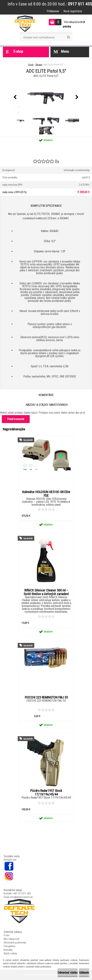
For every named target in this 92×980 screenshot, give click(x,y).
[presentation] (15, 97)
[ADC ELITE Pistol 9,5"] (46, 97)
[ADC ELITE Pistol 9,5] (21, 117)
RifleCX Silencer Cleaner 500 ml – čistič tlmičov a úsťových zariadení (46, 592)
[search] (68, 37)
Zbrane (39, 65)
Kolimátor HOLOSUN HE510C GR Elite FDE (46, 494)
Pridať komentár (16, 419)
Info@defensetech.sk (21, 897)
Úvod (31, 65)
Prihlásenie (53, 11)
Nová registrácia (73, 11)
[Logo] (25, 24)
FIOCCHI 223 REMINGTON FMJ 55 (46, 697)
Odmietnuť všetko (68, 973)
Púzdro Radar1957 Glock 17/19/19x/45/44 (46, 793)
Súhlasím (84, 973)
